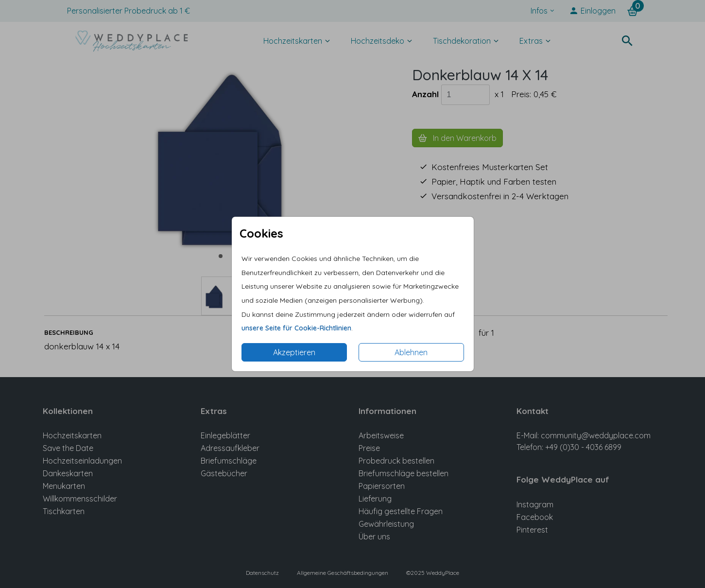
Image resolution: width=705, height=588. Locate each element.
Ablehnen (411, 352)
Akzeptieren (294, 352)
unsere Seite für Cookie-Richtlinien (296, 328)
